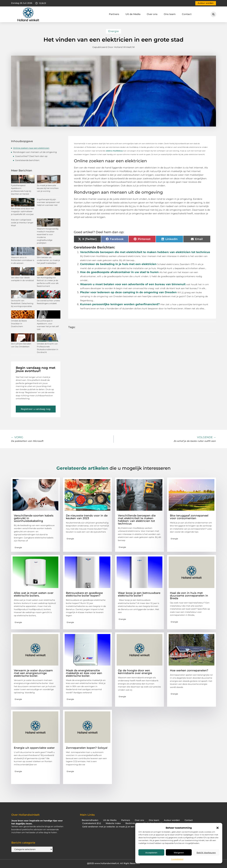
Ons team (170, 14)
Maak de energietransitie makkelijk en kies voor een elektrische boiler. (84, 673)
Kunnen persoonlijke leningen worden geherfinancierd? (120, 304)
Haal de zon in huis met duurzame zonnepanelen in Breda (189, 596)
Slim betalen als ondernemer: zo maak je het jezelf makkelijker (48, 260)
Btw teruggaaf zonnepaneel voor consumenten (189, 517)
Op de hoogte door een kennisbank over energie (135, 672)
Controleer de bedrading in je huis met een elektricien (118, 264)
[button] (218, 828)
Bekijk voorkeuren (206, 853)
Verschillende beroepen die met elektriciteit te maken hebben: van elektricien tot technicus (145, 252)
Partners (114, 14)
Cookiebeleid (177, 859)
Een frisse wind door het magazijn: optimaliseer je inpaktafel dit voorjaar (22, 211)
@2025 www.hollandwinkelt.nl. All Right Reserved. (113, 863)
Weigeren (179, 853)
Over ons (152, 14)
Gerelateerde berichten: (27, 160)
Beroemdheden (90, 820)
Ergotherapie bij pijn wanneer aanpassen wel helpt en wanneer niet (48, 202)
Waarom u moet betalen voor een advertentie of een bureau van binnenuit (133, 284)
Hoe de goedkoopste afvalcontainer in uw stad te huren (119, 272)
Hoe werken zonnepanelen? (189, 670)
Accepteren (151, 853)
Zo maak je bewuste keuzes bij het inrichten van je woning (48, 188)
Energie (113, 31)
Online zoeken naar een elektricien (31, 148)
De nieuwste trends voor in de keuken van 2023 (87, 517)
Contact (187, 14)
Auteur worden (172, 820)
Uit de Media (133, 14)
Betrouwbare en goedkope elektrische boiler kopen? (84, 594)
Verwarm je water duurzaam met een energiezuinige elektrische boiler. (33, 673)
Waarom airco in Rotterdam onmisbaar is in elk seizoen (23, 260)
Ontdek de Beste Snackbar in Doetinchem (19, 324)
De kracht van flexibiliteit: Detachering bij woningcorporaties (22, 303)
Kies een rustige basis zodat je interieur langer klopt (22, 223)
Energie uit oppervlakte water (34, 748)
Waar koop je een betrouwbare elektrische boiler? (139, 594)
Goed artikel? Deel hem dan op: (31, 156)
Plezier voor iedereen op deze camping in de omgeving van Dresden (128, 292)
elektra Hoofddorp (114, 151)
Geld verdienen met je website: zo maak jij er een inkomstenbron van (119, 827)
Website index (113, 823)
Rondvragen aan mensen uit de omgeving (35, 152)
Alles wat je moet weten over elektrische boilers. (34, 594)
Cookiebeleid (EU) (92, 823)
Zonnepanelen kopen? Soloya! (87, 748)
